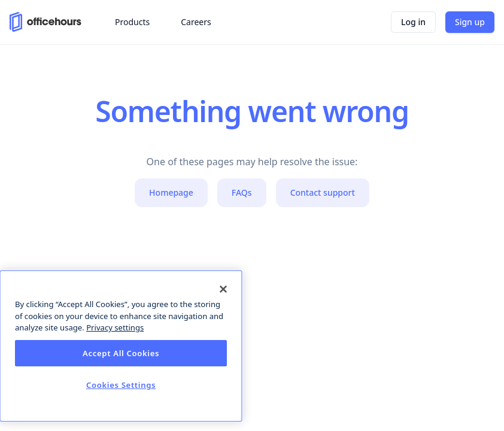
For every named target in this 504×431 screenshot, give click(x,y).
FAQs (242, 192)
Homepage (171, 192)
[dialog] (121, 346)
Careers (196, 22)
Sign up (470, 22)
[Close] (223, 289)
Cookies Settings (121, 385)
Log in (413, 22)
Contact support (323, 192)
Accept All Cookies (121, 353)
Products (132, 22)
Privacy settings (115, 327)
